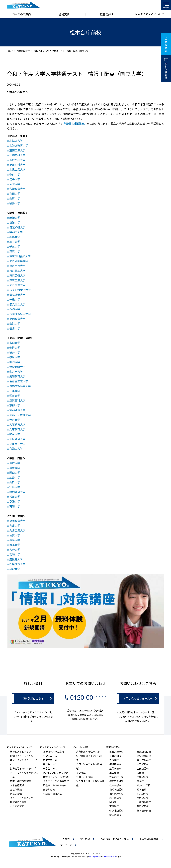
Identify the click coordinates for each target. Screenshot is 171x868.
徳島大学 (15, 487)
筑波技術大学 (17, 227)
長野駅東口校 (144, 752)
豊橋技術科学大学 (20, 386)
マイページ (66, 845)
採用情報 (85, 839)
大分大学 (15, 550)
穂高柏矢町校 (116, 781)
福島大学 (15, 203)
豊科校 (140, 781)
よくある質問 (17, 806)
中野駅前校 (143, 764)
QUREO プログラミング (56, 773)
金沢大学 (15, 348)
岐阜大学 (15, 357)
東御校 (140, 773)
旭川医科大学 (17, 165)
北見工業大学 (17, 169)
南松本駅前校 (116, 789)
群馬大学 (15, 237)
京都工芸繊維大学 (20, 415)
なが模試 (81, 773)
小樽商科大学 (17, 155)
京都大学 (15, 405)
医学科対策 (49, 789)
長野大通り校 (116, 752)
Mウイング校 (144, 785)
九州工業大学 (17, 530)
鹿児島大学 (16, 559)
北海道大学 (16, 141)
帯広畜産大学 (17, 160)
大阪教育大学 (17, 424)
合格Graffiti (16, 794)
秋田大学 (15, 193)
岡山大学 (15, 473)
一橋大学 (15, 299)
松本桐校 (141, 789)
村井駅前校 (143, 794)
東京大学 (15, 251)
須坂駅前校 (115, 764)
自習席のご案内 (18, 802)
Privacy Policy (95, 856)
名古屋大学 (16, 372)
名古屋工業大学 (19, 381)
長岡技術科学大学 (20, 314)
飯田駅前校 (115, 815)
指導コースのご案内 (54, 752)
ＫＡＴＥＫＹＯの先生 (22, 798)
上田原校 (114, 773)
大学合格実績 (17, 785)
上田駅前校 (143, 768)
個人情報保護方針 (149, 839)
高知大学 (15, 506)
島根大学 (15, 468)
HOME (10, 51)
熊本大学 (15, 545)
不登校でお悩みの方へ (55, 785)
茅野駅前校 (143, 806)
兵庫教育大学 (17, 429)
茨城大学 (15, 218)
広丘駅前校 (115, 798)
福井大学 (15, 352)
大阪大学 (15, 420)
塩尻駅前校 (143, 798)
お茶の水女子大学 (20, 290)
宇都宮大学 (16, 232)
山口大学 (15, 482)
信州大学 (15, 328)
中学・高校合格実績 (21, 781)
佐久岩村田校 (116, 777)
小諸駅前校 (143, 777)
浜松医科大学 (17, 367)
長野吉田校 (115, 756)
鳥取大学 (15, 463)
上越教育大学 (17, 319)
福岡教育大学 (17, 521)
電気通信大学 (17, 295)
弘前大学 (15, 174)
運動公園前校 (144, 756)
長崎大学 (15, 540)
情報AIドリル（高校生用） (57, 777)
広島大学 (15, 477)
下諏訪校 (114, 806)
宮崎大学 (15, 554)
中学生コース (50, 760)
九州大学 (15, 525)
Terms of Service (110, 856)
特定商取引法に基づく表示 (115, 839)
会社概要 (65, 839)
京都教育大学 (17, 410)
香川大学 (15, 497)
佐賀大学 (15, 535)
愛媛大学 (15, 501)
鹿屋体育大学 (17, 564)
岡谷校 (113, 802)
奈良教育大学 (17, 439)
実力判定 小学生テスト (88, 752)
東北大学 (15, 184)
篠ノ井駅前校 (144, 760)
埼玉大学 (15, 242)
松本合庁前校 (23, 51)
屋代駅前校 (115, 768)
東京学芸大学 (17, 266)
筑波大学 (15, 222)
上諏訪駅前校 (144, 802)
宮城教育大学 (17, 189)
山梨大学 (15, 323)
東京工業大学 (17, 280)
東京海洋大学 (17, 285)
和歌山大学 (16, 448)
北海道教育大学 (19, 145)
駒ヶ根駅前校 (144, 811)
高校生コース (50, 764)
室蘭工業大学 (17, 150)
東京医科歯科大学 (20, 256)
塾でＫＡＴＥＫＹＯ (21, 752)
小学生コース (50, 756)
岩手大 (13, 179)
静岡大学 (15, 362)
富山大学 (15, 343)
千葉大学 (15, 246)
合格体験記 (16, 789)
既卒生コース (50, 768)
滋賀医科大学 (17, 400)
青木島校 (114, 760)
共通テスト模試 (84, 777)
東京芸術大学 (17, 275)
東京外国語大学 (19, 261)
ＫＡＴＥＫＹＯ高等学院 (56, 781)
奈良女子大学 (17, 444)
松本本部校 (115, 785)
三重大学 (15, 391)
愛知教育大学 (17, 376)
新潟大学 (15, 309)
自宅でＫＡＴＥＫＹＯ (22, 756)
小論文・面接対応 (52, 794)
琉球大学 (15, 569)
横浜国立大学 (17, 304)
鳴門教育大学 (17, 492)
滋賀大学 (15, 396)
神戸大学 (15, 434)
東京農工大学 (17, 271)
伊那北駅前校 (116, 811)
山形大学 (15, 198)
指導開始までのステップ (23, 768)
